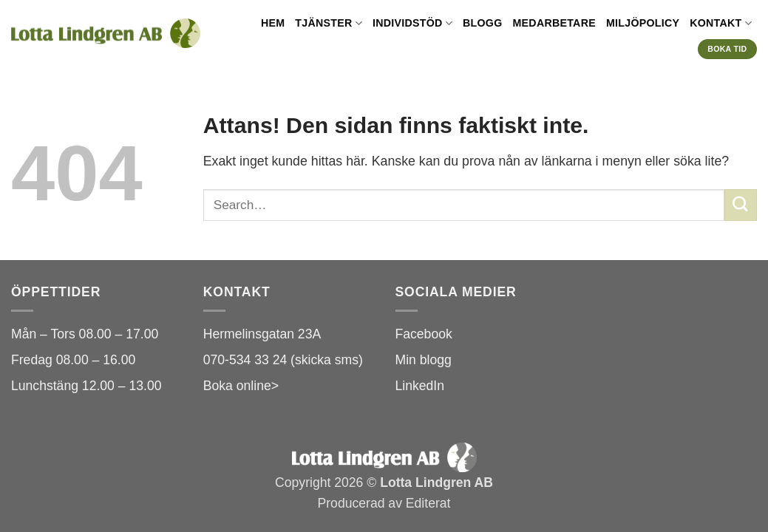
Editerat (428, 503)
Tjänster (329, 23)
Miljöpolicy (643, 23)
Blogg (482, 23)
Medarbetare (554, 23)
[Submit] (741, 205)
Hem (273, 23)
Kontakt (721, 23)
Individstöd (412, 23)
